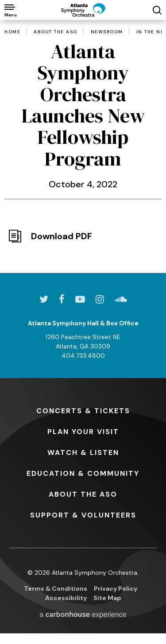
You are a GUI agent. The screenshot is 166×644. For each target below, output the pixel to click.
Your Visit (83, 432)
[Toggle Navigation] (10, 10)
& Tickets (83, 411)
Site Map (107, 598)
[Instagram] (100, 299)
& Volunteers (83, 515)
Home (12, 32)
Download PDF (62, 236)
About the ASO (56, 32)
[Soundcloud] (121, 299)
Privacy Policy (116, 589)
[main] (83, 133)
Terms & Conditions (56, 589)
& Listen (83, 452)
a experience (83, 614)
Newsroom (107, 32)
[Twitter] (44, 299)
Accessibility (66, 598)
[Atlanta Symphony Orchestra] (83, 10)
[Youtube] (80, 299)
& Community (83, 473)
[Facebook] (62, 299)
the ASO (83, 494)
